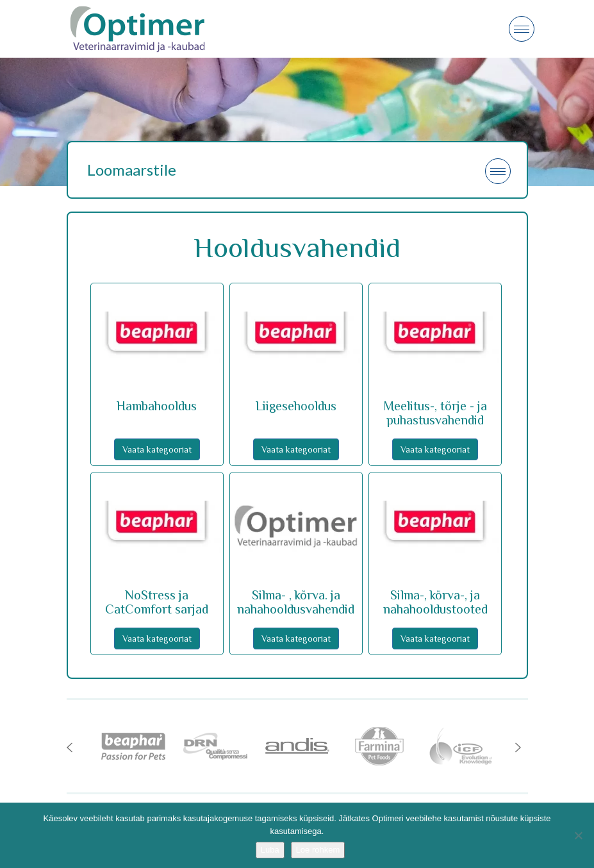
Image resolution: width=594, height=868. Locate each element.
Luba (270, 850)
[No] (578, 835)
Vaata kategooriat (157, 449)
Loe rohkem (318, 850)
